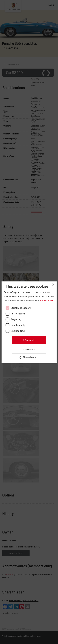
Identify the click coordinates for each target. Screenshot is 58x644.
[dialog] (29, 322)
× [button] (53, 285)
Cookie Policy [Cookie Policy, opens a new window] (47, 301)
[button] (29, 357)
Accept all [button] (29, 340)
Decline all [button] (29, 350)
